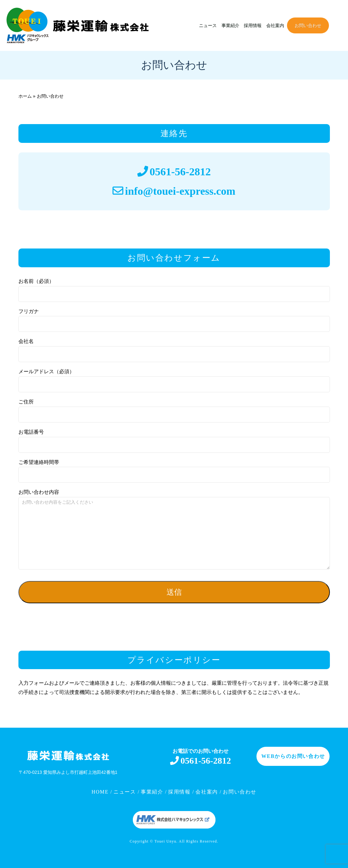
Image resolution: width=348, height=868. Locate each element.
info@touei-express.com (180, 191)
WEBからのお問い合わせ (293, 756)
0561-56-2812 (180, 172)
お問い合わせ (308, 25)
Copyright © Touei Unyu (153, 841)
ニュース (208, 25)
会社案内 (275, 25)
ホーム (25, 96)
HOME (101, 792)
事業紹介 (230, 25)
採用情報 (253, 25)
